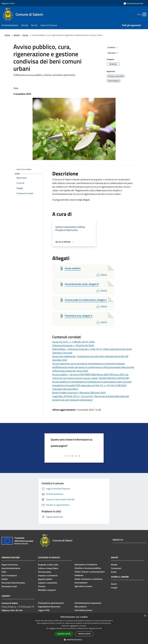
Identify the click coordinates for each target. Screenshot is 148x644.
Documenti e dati (9, 586)
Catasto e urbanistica (48, 583)
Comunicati (116, 568)
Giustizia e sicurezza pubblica (88, 568)
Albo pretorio (81, 607)
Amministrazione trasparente (88, 603)
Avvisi (25, 35)
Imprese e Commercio (48, 575)
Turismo (42, 586)
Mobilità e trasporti (47, 590)
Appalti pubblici (45, 579)
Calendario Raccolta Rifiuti (65, 389)
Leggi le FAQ (44, 610)
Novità (17, 35)
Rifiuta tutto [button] (84, 634)
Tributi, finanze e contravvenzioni (90, 572)
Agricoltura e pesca (83, 586)
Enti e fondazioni (9, 575)
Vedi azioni (113, 53)
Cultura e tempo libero (48, 568)
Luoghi (114, 588)
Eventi (114, 584)
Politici (5, 579)
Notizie (114, 565)
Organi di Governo (10, 565)
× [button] (145, 616)
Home (7, 35)
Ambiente (79, 575)
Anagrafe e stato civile (48, 565)
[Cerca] (143, 14)
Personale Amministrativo (13, 583)
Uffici (4, 572)
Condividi (113, 48)
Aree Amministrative (11, 568)
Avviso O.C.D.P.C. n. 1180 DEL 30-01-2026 (73, 342)
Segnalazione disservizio (49, 607)
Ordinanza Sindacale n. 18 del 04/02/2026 (73, 345)
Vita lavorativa (45, 572)
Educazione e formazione (86, 564)
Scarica (101, 275)
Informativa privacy (83, 610)
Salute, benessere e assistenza (88, 579)
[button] (74, 640)
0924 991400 (16, 610)
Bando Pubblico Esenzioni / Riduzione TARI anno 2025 (79, 393)
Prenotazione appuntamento (51, 603)
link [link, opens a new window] (100, 628)
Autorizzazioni (81, 583)
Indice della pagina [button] (24, 169)
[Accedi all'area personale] (133, 3)
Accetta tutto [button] (64, 634)
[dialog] (74, 629)
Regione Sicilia (8, 3)
